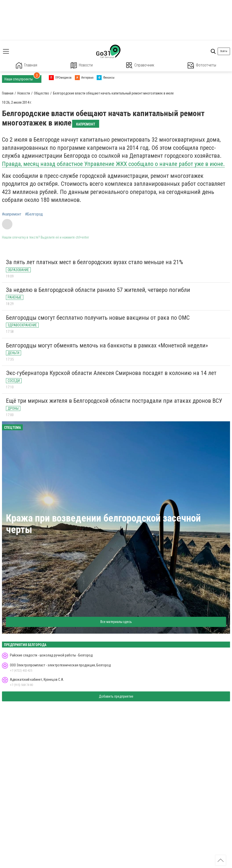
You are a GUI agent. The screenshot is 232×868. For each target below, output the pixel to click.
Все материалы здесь (116, 622)
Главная (27, 65)
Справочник (140, 65)
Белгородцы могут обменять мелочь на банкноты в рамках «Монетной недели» (107, 345)
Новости (82, 65)
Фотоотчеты (202, 65)
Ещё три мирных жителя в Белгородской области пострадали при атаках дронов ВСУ (114, 401)
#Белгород (34, 214)
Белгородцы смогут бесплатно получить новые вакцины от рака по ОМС (98, 318)
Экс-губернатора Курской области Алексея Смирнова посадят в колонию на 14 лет (111, 373)
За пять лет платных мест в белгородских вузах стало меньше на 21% (94, 262)
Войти (224, 51)
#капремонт (12, 214)
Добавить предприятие (116, 696)
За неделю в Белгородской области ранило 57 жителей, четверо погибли (98, 290)
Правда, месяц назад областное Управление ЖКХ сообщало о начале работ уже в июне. (113, 164)
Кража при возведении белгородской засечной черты (103, 524)
